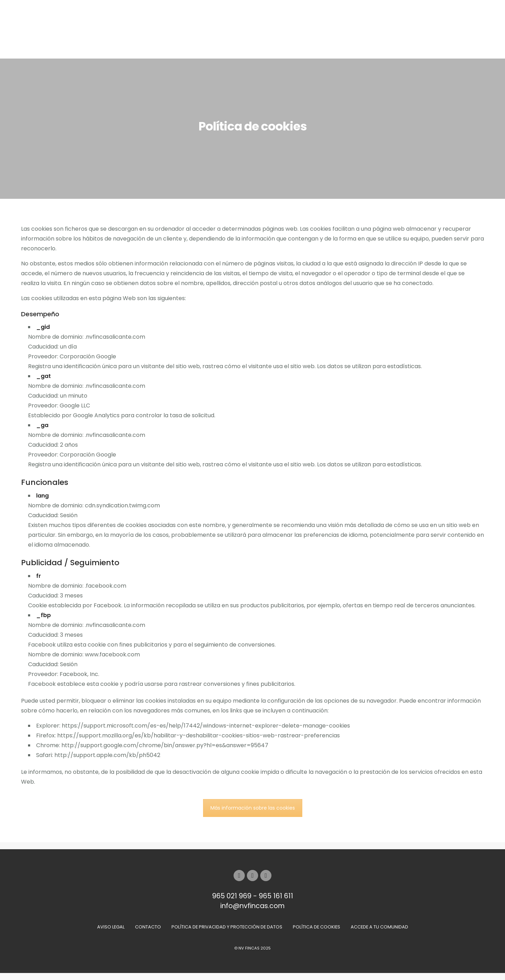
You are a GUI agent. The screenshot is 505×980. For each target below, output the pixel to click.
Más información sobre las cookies (253, 808)
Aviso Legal (111, 927)
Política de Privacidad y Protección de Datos (227, 927)
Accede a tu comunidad (379, 927)
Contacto (148, 927)
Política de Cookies (317, 927)
